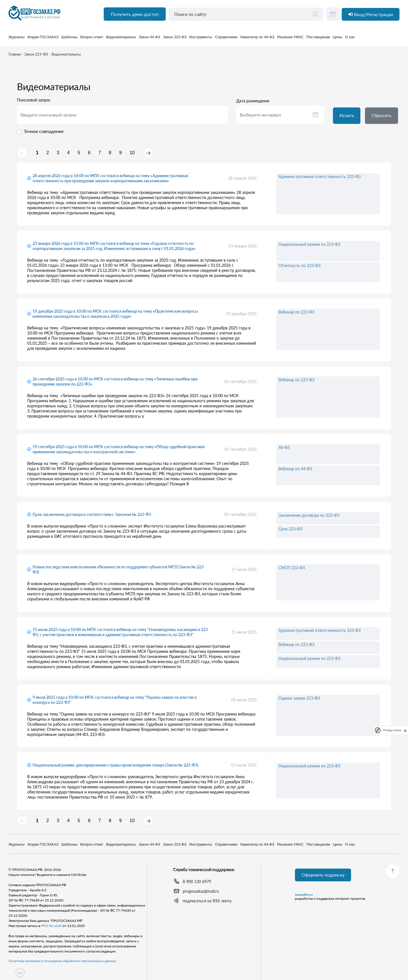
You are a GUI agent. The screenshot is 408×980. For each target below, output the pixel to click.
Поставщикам (318, 40)
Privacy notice (392, 730)
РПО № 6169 (51, 926)
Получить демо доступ (134, 17)
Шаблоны (69, 40)
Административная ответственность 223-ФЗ (320, 179)
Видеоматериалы (121, 40)
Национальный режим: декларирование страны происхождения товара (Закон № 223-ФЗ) (115, 767)
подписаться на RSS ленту (207, 901)
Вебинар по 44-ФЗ (295, 471)
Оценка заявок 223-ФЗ (299, 700)
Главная (15, 56)
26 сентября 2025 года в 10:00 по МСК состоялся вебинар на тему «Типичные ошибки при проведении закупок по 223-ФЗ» (115, 384)
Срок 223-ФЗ (290, 531)
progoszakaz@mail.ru (201, 891)
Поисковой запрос (34, 101)
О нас (350, 40)
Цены (338, 40)
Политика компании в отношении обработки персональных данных (62, 961)
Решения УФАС (290, 40)
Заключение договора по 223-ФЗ (309, 517)
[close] (405, 730)
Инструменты (201, 40)
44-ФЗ (284, 450)
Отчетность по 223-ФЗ (299, 268)
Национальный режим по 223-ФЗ (309, 246)
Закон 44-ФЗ (149, 40)
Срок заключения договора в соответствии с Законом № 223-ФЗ (92, 517)
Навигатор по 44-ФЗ (257, 40)
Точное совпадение (44, 133)
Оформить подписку (324, 875)
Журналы (17, 40)
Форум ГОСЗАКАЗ (43, 40)
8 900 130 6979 (197, 881)
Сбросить (383, 117)
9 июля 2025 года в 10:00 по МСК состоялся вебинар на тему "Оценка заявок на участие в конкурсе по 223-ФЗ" (115, 702)
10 (154, 155)
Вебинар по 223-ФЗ (297, 314)
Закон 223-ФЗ (175, 40)
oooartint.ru (304, 895)
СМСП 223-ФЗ (292, 570)
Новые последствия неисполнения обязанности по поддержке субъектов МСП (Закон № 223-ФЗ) (119, 572)
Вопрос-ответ (92, 40)
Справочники (226, 40)
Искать (347, 117)
